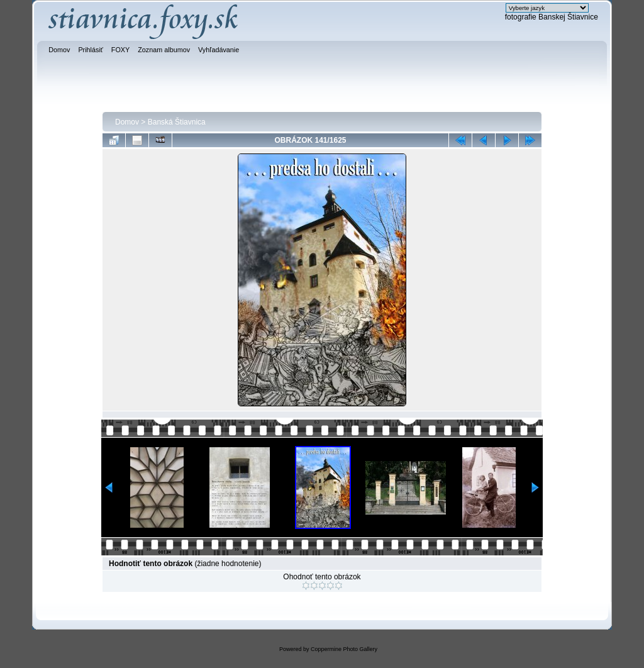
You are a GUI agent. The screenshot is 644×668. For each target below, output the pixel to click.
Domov (127, 122)
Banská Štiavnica (177, 122)
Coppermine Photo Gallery (344, 649)
